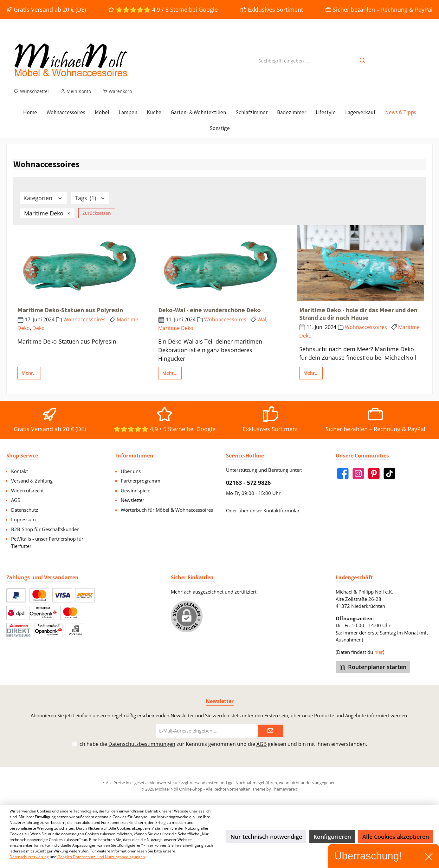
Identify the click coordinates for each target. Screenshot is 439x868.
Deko (39, 328)
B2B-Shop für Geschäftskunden (45, 529)
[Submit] (270, 731)
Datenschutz (25, 510)
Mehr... (29, 373)
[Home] (30, 112)
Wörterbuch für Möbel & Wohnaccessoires (167, 510)
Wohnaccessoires (84, 319)
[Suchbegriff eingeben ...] (284, 61)
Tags (90, 198)
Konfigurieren (332, 837)
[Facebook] (343, 473)
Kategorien (43, 198)
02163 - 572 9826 (248, 483)
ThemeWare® (285, 789)
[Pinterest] (374, 473)
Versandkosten (204, 783)
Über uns (131, 471)
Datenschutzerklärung (29, 857)
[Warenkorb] (115, 91)
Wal (262, 319)
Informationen (135, 456)
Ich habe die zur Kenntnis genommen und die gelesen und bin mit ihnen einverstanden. (223, 744)
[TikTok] (389, 473)
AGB (16, 500)
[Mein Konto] (76, 91)
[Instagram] (358, 473)
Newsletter (132, 500)
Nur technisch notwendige (266, 837)
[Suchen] (363, 61)
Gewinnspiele (136, 490)
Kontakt (19, 471)
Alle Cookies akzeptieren (396, 837)
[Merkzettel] (31, 91)
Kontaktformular (281, 510)
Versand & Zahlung (32, 481)
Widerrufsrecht (27, 490)
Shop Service (22, 456)
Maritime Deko (176, 328)
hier (379, 652)
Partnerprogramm (141, 481)
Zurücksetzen (97, 213)
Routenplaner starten (373, 667)
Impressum (23, 519)
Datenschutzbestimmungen (142, 744)
